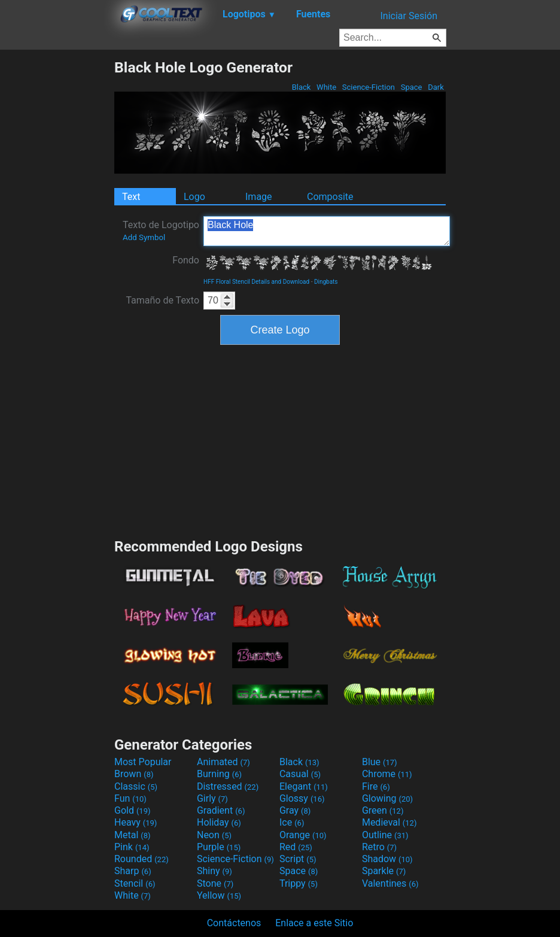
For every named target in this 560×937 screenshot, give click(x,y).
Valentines (390, 883)
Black (301, 87)
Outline (385, 835)
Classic (136, 786)
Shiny (214, 871)
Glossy (302, 798)
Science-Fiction (369, 87)
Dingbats (326, 282)
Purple (219, 847)
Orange (303, 835)
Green (383, 810)
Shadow (387, 859)
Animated (223, 762)
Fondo (186, 260)
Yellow (219, 895)
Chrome (387, 774)
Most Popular (143, 762)
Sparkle (384, 871)
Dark (436, 87)
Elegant (304, 786)
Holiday (219, 822)
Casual (300, 774)
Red (296, 847)
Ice (292, 822)
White (326, 87)
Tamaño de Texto (162, 300)
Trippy (299, 883)
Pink (132, 847)
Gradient (221, 810)
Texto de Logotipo (161, 231)
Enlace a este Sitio (314, 923)
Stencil (135, 883)
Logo (194, 197)
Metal (133, 835)
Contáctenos (234, 923)
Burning (219, 774)
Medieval (389, 822)
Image (259, 197)
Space (411, 87)
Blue (380, 762)
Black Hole (327, 231)
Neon (214, 835)
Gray (295, 810)
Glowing (387, 798)
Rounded (141, 859)
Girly (212, 798)
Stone (215, 883)
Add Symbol (144, 237)
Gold (133, 810)
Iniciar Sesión (409, 16)
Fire (376, 786)
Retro (379, 847)
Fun (130, 798)
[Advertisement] (57, 238)
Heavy (136, 822)
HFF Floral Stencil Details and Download (256, 282)
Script (298, 859)
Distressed (228, 786)
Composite (330, 197)
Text (131, 197)
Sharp (133, 871)
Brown (134, 774)
